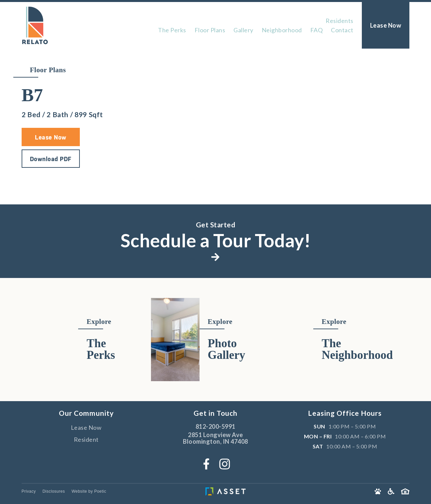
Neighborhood (282, 30)
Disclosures (54, 491)
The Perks (172, 30)
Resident (86, 439)
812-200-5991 (215, 426)
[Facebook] (206, 464)
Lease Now (51, 137)
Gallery (243, 30)
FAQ (317, 30)
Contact (342, 30)
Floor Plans (210, 30)
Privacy (29, 491)
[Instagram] (225, 464)
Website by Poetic (89, 491)
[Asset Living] (244, 491)
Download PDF (51, 159)
